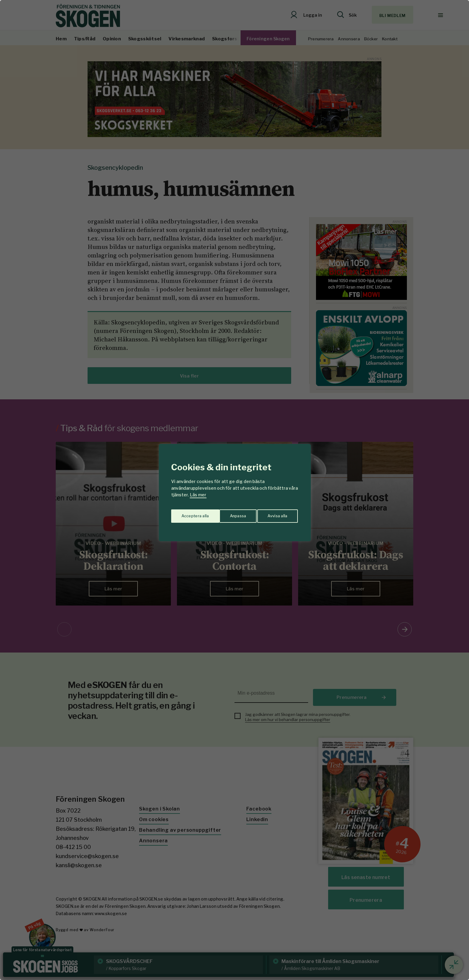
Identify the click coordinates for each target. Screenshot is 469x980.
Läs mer (198, 495)
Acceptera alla (274, 514)
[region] (234, 490)
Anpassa (189, 514)
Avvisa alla (228, 514)
